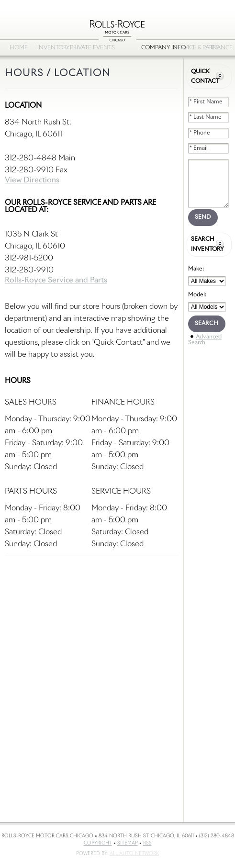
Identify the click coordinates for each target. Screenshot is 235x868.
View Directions (32, 180)
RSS (147, 843)
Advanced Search (205, 340)
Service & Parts (188, 48)
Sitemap (128, 843)
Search (207, 324)
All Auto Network (134, 854)
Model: (197, 295)
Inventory (51, 48)
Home (19, 48)
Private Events (84, 48)
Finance (220, 48)
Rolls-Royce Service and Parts (56, 280)
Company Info (155, 48)
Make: (196, 269)
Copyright (98, 843)
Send (203, 217)
